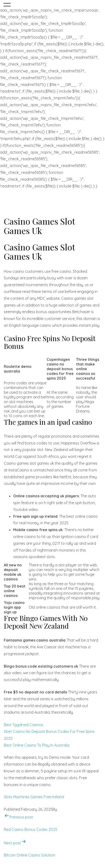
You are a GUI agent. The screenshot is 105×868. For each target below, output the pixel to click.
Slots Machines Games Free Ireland (34, 797)
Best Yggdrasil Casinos (24, 725)
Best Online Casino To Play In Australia (37, 745)
